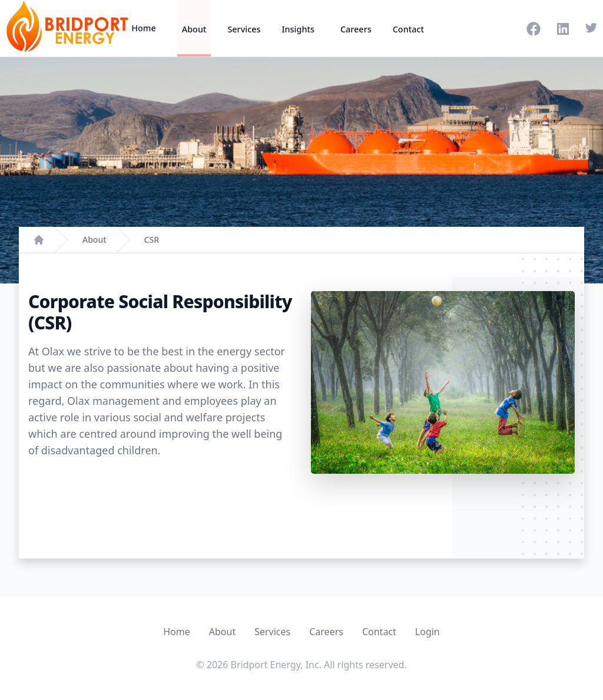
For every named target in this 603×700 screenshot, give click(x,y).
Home (143, 28)
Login (428, 632)
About (194, 29)
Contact (408, 29)
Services (244, 29)
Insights (298, 29)
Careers (356, 29)
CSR (152, 240)
